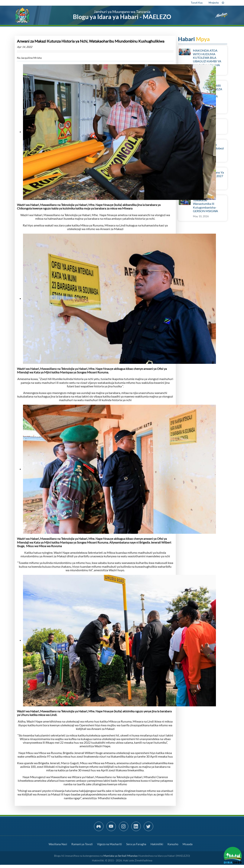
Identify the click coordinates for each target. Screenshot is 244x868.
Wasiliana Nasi (58, 844)
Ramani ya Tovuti (82, 844)
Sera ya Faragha (136, 844)
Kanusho (173, 844)
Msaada (188, 844)
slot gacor (0, 865)
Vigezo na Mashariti (109, 844)
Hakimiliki (157, 844)
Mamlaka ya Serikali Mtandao (121, 856)
